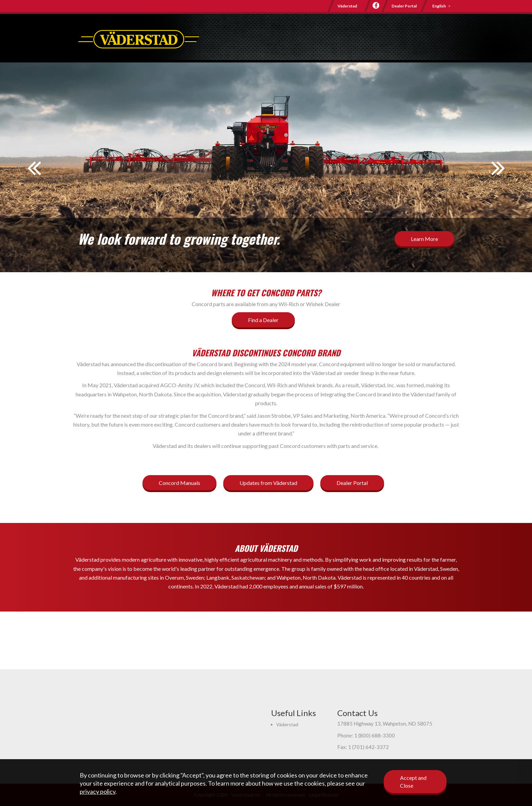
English (439, 6)
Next (498, 172)
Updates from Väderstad (268, 483)
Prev (34, 172)
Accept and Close (413, 782)
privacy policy (98, 791)
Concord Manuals (179, 483)
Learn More (424, 239)
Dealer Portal (404, 6)
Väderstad (347, 6)
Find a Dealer (263, 320)
